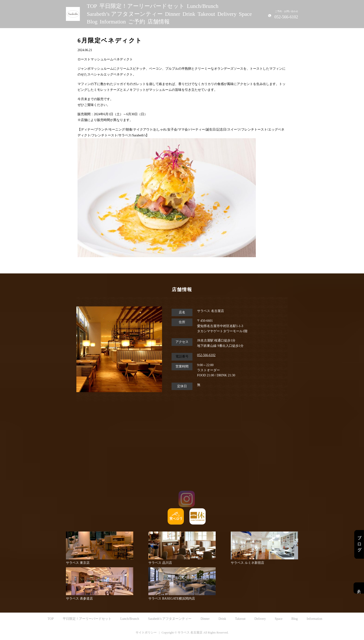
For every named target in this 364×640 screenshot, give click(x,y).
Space (245, 14)
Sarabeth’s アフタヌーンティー (125, 14)
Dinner (173, 14)
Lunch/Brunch (203, 6)
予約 (359, 588)
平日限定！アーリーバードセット (142, 6)
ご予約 (137, 22)
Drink (189, 14)
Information (113, 22)
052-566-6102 (206, 355)
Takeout (206, 14)
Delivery (227, 14)
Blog (92, 22)
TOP (92, 6)
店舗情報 (159, 22)
